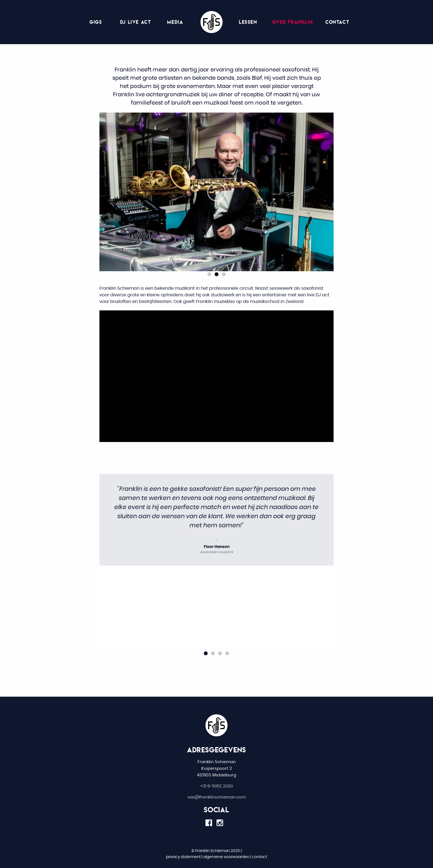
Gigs (96, 22)
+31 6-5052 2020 (216, 786)
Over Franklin (293, 22)
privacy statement (183, 857)
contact (259, 857)
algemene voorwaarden (226, 857)
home (212, 22)
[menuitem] (212, 22)
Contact (337, 22)
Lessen (248, 22)
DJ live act (136, 22)
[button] (209, 274)
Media (175, 22)
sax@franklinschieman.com (217, 797)
